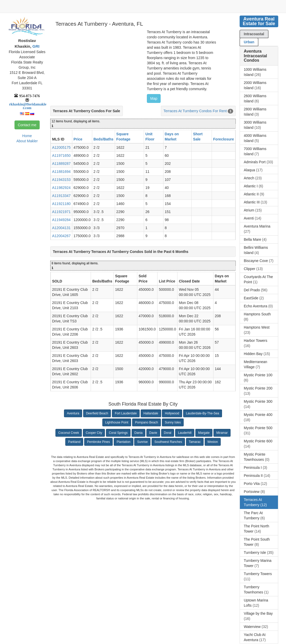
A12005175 (61, 147)
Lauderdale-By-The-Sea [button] (203, 413)
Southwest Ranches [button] (168, 442)
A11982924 (61, 188)
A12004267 (61, 236)
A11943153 (61, 180)
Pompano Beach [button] (146, 422)
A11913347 (61, 196)
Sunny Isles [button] (173, 422)
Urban (249, 42)
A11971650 (61, 155)
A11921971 (61, 212)
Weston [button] (213, 442)
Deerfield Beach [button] (97, 413)
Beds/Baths (103, 139)
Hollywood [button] (172, 413)
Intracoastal (254, 34)
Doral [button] (168, 433)
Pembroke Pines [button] (98, 442)
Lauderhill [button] (185, 433)
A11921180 (61, 204)
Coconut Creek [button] (69, 433)
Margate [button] (204, 433)
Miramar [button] (222, 433)
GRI (35, 46)
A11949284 (61, 220)
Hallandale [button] (151, 413)
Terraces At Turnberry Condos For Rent (195, 111)
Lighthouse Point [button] (117, 422)
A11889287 (61, 164)
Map (154, 98)
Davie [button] (153, 433)
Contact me (27, 125)
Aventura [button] (73, 413)
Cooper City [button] (94, 433)
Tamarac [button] (195, 442)
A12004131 (61, 228)
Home (27, 136)
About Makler (27, 141)
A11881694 (61, 172)
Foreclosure (224, 139)
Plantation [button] (123, 442)
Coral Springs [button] (118, 433)
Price (78, 139)
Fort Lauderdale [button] (126, 413)
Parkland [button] (74, 442)
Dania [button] (138, 433)
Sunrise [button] (142, 442)
